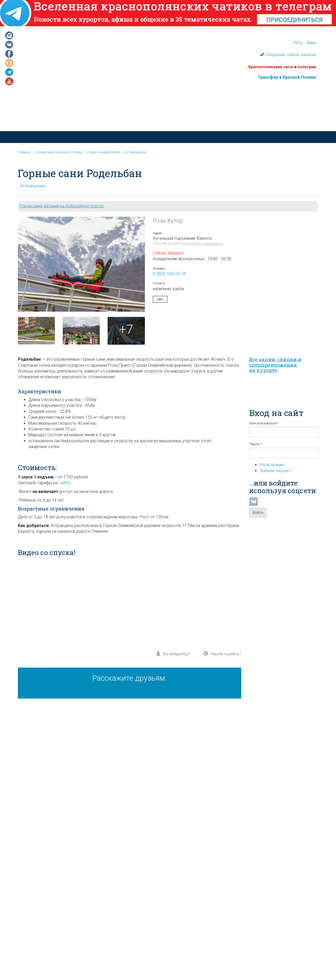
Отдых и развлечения (104, 153)
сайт (160, 299)
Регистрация (272, 465)
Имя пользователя (264, 423)
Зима (311, 43)
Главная (24, 153)
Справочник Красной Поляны (59, 153)
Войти (258, 513)
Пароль (256, 444)
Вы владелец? (177, 654)
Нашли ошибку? (226, 654)
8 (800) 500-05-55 (169, 274)
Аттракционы (136, 153)
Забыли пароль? (275, 471)
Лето (298, 43)
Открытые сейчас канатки (291, 55)
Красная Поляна (100, 114)
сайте (64, 483)
